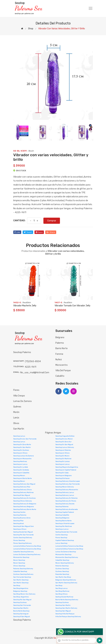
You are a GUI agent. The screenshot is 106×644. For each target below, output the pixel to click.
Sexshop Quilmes (20, 602)
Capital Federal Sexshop (65, 540)
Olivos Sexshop (19, 566)
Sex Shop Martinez (62, 591)
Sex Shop (17, 586)
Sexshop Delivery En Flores (66, 501)
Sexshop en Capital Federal (66, 470)
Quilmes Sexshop (62, 569)
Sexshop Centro (19, 512)
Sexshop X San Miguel (22, 617)
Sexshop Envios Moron (64, 439)
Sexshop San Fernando (22, 605)
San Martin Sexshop (21, 580)
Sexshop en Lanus (20, 464)
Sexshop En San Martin (22, 447)
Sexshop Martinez (20, 461)
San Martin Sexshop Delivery (66, 583)
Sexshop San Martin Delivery (66, 608)
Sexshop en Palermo (63, 450)
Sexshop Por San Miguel (22, 600)
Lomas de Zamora (22, 401)
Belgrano (60, 337)
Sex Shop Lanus (62, 588)
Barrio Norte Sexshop (21, 611)
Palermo (60, 343)
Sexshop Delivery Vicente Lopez (68, 481)
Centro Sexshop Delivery (23, 538)
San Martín (19, 429)
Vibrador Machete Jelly (25, 306)
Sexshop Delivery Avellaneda (67, 509)
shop (31, 29)
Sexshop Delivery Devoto (65, 504)
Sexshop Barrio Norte (63, 521)
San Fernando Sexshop (22, 577)
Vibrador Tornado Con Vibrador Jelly (73, 306)
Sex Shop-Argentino (21, 597)
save (39, 232)
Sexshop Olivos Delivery (23, 501)
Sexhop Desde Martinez (64, 597)
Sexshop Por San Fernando (23, 535)
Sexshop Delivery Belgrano (24, 507)
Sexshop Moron (19, 476)
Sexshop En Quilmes (21, 450)
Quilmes (17, 407)
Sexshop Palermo (62, 507)
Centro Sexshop (62, 535)
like (17, 232)
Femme (59, 354)
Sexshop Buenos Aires (22, 518)
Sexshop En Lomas (63, 461)
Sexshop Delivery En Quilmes (25, 498)
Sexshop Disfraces (63, 478)
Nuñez (59, 360)
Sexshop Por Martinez (64, 526)
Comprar (52, 221)
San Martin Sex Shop (63, 577)
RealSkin (27, 302)
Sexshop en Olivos (20, 453)
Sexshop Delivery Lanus (65, 492)
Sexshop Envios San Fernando (25, 439)
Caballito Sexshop (62, 560)
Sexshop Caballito (62, 515)
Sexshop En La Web (21, 467)
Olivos (16, 423)
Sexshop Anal (18, 524)
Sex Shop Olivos (62, 594)
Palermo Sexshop (62, 566)
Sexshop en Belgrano (64, 476)
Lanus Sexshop (61, 543)
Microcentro (62, 365)
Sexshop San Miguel (63, 611)
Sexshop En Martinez (63, 459)
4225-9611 (31, 367)
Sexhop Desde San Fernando (66, 532)
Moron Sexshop (19, 560)
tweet (28, 232)
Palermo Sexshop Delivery (23, 569)
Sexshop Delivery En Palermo (67, 498)
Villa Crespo (19, 396)
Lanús (16, 418)
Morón (16, 412)
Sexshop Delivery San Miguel (24, 484)
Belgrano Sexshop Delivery (66, 580)
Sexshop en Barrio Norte (22, 478)
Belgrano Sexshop (20, 591)
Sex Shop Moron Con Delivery (24, 594)
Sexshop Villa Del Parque (65, 614)
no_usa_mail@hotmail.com (35, 373)
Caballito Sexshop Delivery (23, 552)
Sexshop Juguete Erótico (65, 436)
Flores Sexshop (61, 538)
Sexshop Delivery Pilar (22, 487)
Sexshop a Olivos (20, 529)
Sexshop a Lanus (62, 529)
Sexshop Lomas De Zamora (23, 456)
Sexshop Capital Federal (65, 512)
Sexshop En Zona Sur (63, 442)
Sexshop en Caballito (21, 473)
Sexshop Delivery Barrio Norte (25, 509)
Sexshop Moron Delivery (65, 487)
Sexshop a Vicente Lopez (65, 524)
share (51, 232)
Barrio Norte (62, 348)
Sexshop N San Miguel (22, 495)
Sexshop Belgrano (62, 518)
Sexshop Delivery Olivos (23, 490)
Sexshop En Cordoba (21, 470)
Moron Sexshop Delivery (65, 563)
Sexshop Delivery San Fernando (68, 484)
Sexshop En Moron (62, 456)
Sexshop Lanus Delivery (65, 447)
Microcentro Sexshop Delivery (67, 557)
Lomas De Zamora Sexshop (66, 552)
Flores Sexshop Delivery (22, 543)
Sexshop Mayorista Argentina (67, 467)
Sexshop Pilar (18, 521)
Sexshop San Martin (63, 605)
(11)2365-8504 (33, 361)
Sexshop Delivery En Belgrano (25, 504)
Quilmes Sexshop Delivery (23, 574)
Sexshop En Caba (62, 473)
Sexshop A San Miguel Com (23, 526)
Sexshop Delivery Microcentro (67, 490)
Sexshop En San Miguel (64, 445)
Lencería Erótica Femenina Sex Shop (27, 546)
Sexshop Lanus (19, 436)
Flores (16, 390)
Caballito (60, 376)
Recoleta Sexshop (62, 574)
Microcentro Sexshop (63, 555)
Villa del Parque (63, 370)
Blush (31, 151)
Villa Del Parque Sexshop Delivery (68, 617)
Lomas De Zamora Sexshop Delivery (27, 555)
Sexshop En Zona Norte (22, 445)
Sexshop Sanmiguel (21, 614)
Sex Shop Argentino (21, 588)
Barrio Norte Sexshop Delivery (67, 600)
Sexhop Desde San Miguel (23, 532)
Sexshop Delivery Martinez (23, 492)
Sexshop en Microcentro (22, 459)
